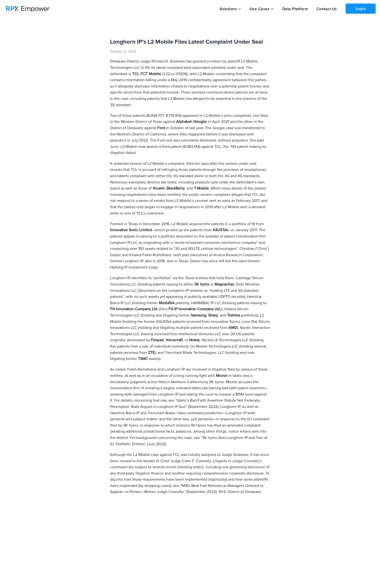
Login (361, 9)
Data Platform (295, 9)
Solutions (228, 9)
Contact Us (327, 9)
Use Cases (260, 9)
